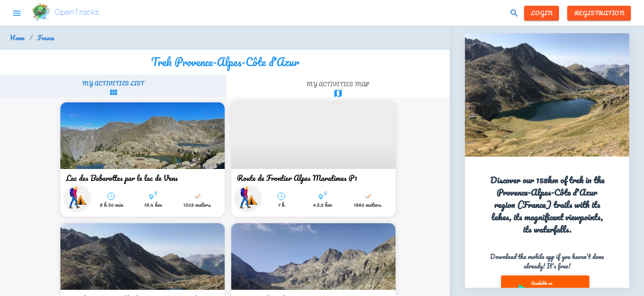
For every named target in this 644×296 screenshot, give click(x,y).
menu (17, 13)
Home (17, 38)
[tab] (113, 88)
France (46, 38)
